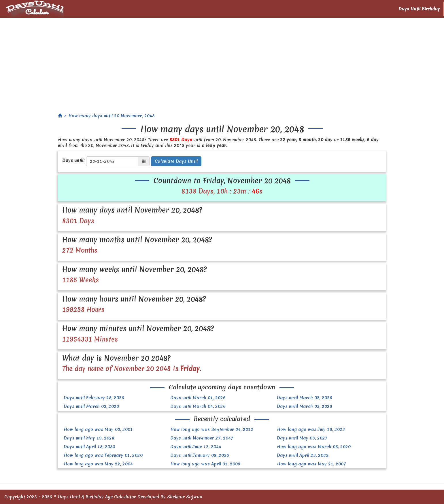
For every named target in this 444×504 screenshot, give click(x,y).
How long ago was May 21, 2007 (311, 464)
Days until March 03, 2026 (91, 406)
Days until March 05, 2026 (305, 406)
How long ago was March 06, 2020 (314, 447)
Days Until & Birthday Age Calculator (97, 497)
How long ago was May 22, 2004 (98, 464)
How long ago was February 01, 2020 (103, 455)
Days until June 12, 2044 (196, 447)
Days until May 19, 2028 (89, 438)
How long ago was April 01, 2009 (205, 464)
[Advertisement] (222, 61)
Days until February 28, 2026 (94, 398)
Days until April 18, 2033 (89, 447)
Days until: (73, 160)
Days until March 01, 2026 (198, 398)
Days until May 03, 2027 (302, 438)
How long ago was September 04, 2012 (212, 429)
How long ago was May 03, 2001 (98, 429)
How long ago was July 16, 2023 (311, 429)
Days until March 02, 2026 (305, 398)
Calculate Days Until (176, 161)
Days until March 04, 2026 (198, 406)
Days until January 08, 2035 (200, 455)
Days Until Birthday (419, 9)
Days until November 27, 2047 (202, 438)
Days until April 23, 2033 (303, 455)
